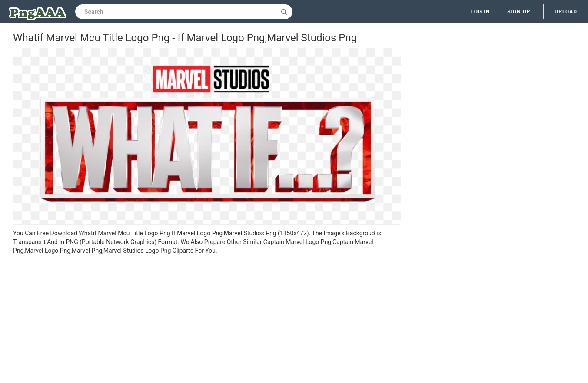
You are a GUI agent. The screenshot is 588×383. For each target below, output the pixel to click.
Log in (481, 12)
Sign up (519, 12)
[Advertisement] (207, 320)
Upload (566, 12)
